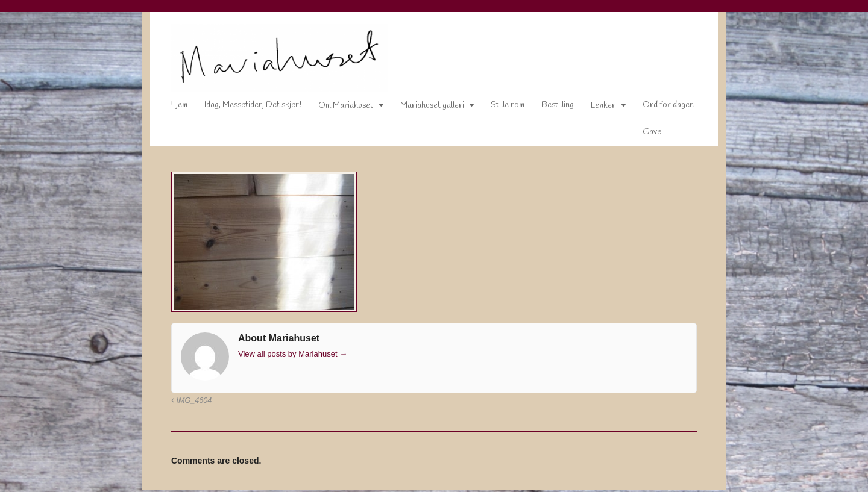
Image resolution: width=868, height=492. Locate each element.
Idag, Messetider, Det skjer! (244, 107)
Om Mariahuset (337, 108)
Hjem (170, 107)
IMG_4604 (183, 403)
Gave (643, 135)
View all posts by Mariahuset (284, 356)
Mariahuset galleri (424, 108)
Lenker (595, 108)
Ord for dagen (660, 107)
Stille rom (499, 107)
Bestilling (549, 107)
